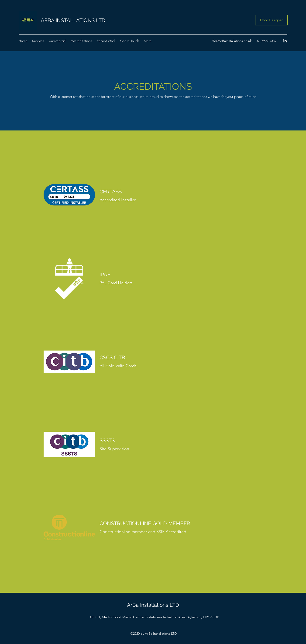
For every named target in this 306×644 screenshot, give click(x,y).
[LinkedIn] (285, 41)
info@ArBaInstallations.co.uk (231, 41)
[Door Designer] (271, 20)
